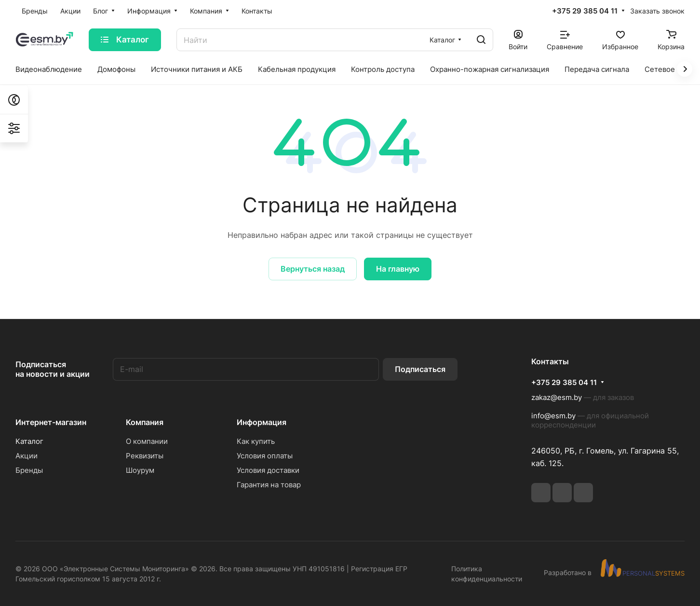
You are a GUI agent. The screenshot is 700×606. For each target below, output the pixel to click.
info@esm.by (553, 416)
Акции (27, 456)
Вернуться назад (313, 269)
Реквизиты (145, 456)
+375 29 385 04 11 (585, 11)
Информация (262, 422)
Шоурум (140, 470)
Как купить (256, 441)
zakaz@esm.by (557, 397)
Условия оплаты (265, 456)
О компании (147, 441)
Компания (145, 422)
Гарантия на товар (269, 485)
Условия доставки (268, 470)
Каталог (29, 441)
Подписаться (420, 369)
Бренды (29, 470)
